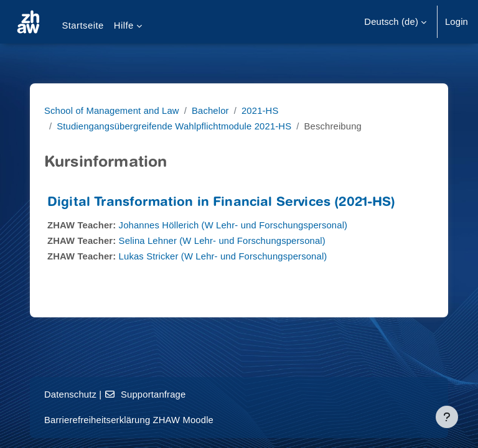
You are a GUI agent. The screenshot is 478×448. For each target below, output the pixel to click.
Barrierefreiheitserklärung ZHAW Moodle (129, 420)
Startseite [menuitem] (82, 26)
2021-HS (260, 111)
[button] (395, 22)
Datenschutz (70, 394)
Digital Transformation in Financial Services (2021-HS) (222, 203)
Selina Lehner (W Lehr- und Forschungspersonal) (222, 241)
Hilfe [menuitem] (124, 26)
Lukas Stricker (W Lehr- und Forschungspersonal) (223, 256)
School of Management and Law (112, 111)
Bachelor (210, 111)
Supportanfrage (145, 394)
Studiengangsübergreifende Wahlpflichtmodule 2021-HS (174, 126)
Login (457, 22)
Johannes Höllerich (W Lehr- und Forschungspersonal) (233, 225)
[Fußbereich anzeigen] (447, 417)
